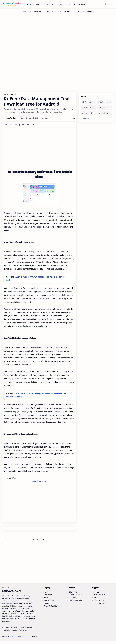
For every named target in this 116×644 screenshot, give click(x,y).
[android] (104, 103)
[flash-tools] (104, 114)
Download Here (39, 482)
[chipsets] (88, 108)
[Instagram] (14, 630)
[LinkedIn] (7, 633)
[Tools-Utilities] (51, 12)
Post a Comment (39, 540)
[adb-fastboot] (88, 103)
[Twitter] (22, 630)
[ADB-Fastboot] (65, 12)
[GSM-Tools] (38, 12)
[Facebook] (6, 630)
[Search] (113, 4)
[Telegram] (15, 633)
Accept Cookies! (80, 636)
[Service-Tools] (79, 12)
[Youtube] (29, 630)
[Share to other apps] (37, 125)
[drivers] (88, 114)
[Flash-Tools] (26, 12)
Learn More (94, 636)
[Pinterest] (23, 633)
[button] (105, 4)
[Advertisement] (58, 35)
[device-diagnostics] (104, 108)
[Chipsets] (91, 12)
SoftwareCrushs (15, 639)
